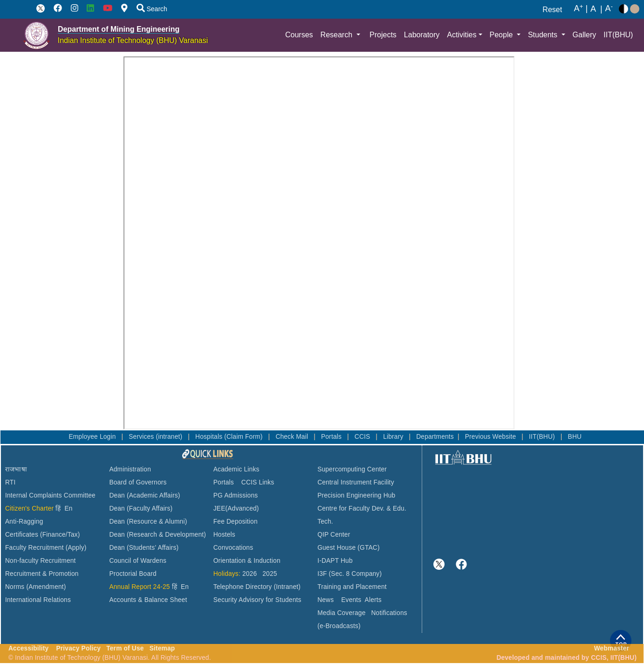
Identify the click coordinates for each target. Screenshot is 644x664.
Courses (299, 35)
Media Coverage (341, 613)
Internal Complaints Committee (50, 495)
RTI (10, 482)
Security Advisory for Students (257, 600)
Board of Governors (138, 482)
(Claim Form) (244, 437)
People (502, 35)
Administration (130, 469)
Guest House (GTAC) (349, 548)
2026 (250, 574)
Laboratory (422, 35)
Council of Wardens (138, 561)
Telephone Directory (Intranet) (257, 587)
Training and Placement (352, 587)
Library (394, 437)
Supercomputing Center (352, 469)
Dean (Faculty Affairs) (141, 508)
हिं (58, 508)
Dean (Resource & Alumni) (148, 522)
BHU (575, 437)
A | (581, 9)
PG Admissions (236, 495)
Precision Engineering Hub (356, 495)
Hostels (224, 535)
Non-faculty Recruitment (41, 561)
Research (338, 35)
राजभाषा (16, 469)
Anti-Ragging (24, 522)
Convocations (233, 548)
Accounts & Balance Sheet (148, 600)
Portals (332, 437)
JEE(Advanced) (236, 508)
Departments (435, 437)
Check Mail (293, 437)
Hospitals (210, 437)
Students (544, 35)
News (325, 600)
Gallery (585, 35)
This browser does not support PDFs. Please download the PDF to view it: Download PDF (319, 243)
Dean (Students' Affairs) (144, 548)
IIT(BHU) (618, 35)
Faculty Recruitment (34, 548)
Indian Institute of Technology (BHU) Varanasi (133, 40)
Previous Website (492, 437)
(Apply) (76, 548)
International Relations (38, 600)
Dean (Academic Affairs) (144, 495)
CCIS (363, 437)
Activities (462, 35)
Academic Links (236, 469)
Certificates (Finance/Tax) (43, 535)
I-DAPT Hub (335, 561)
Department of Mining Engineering (119, 29)
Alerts (373, 600)
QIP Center (334, 535)
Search (152, 9)
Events (351, 600)
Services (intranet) (156, 437)
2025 (270, 574)
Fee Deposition (236, 522)
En (69, 508)
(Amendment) (46, 587)
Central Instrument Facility (356, 482)
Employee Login (93, 437)
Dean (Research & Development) (158, 535)
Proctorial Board (133, 574)
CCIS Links (258, 482)
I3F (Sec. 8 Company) (349, 574)
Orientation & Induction (247, 561)
